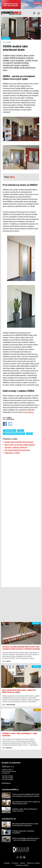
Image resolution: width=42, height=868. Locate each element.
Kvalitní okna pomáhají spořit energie (19, 442)
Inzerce (22, 863)
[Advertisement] (21, 521)
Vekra (20, 431)
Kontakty (7, 863)
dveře (29, 434)
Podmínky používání (22, 865)
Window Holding (9, 431)
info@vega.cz (6, 783)
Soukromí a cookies (33, 863)
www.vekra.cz (29, 412)
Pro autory (15, 863)
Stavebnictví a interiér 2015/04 (14, 434)
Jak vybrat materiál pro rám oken (17, 450)
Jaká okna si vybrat (12, 453)
